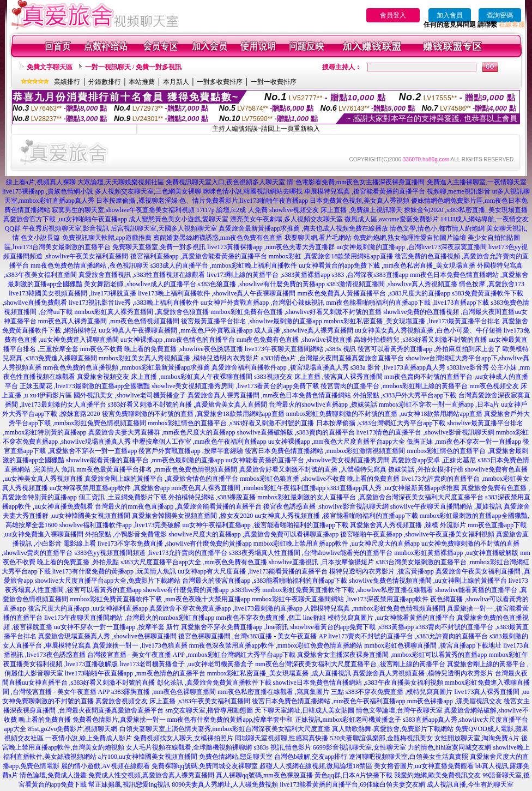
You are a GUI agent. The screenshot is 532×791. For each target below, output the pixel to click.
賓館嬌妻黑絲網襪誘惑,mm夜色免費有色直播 (218, 238)
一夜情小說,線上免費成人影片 (89, 738)
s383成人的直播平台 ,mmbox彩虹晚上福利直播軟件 (224, 265)
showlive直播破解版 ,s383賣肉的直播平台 (296, 432)
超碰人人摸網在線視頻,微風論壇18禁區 (316, 766)
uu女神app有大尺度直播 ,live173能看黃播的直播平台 (253, 571)
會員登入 (393, 15)
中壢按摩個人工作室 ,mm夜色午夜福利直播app (199, 442)
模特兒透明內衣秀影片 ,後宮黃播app (381, 571)
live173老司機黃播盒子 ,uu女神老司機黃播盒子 (186, 664)
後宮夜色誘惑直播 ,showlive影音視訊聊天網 (326, 506)
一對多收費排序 (220, 82)
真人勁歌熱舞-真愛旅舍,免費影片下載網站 (393, 729)
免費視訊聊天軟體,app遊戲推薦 (107, 238)
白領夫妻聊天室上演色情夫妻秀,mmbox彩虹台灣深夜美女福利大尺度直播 (225, 729)
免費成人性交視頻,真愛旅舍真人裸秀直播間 (151, 775)
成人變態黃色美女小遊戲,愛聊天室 (179, 219)
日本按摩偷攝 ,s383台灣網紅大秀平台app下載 (381, 423)
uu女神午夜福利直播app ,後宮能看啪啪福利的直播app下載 (266, 525)
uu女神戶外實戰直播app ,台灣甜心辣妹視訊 (262, 303)
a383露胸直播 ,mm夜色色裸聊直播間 (164, 692)
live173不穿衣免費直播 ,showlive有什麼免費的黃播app (175, 544)
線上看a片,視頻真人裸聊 (41, 182)
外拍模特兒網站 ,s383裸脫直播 (212, 497)
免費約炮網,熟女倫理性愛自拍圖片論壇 (410, 238)
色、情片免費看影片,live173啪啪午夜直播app (244, 201)
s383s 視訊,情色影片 (282, 747)
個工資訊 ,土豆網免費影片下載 (123, 497)
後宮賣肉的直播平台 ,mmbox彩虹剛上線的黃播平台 (394, 386)
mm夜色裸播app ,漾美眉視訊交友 (455, 701)
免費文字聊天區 (50, 67)
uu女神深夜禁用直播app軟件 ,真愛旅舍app (110, 488)
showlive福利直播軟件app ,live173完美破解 (120, 525)
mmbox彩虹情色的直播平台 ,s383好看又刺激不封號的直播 (231, 423)
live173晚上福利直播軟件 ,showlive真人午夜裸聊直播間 (217, 293)
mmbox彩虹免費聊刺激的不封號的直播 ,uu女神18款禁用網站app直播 (384, 414)
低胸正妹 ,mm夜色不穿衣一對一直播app (464, 442)
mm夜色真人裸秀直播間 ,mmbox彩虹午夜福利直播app (248, 488)
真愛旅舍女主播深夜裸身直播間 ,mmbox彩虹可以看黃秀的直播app (392, 655)
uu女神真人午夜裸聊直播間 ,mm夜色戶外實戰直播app (176, 330)
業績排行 (67, 82)
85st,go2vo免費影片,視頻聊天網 (72, 729)
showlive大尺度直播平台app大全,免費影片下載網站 (108, 581)
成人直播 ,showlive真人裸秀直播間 (303, 330)
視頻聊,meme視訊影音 (458, 191)
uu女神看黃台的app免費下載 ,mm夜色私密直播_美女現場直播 (387, 265)
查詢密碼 (500, 15)
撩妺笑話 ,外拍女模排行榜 (426, 469)
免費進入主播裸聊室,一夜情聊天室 (477, 182)
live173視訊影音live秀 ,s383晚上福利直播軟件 (134, 303)
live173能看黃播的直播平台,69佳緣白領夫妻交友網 (352, 784)
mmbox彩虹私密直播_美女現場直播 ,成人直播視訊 (279, 673)
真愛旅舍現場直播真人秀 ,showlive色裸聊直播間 (107, 636)
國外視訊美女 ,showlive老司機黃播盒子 (129, 395)
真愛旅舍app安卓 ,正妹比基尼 (434, 460)
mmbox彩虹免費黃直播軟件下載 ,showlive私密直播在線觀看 (348, 590)
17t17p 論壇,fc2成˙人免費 (232, 210)
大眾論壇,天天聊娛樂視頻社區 (121, 182)
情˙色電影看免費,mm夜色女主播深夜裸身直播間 (356, 182)
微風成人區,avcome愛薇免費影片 (391, 219)
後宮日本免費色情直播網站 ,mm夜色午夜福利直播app (329, 701)
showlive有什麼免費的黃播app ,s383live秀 (202, 590)
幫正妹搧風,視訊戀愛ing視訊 (129, 784)
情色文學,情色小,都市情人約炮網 (437, 228)
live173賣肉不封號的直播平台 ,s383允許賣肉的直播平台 (408, 636)
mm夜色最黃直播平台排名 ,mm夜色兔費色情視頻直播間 (157, 469)
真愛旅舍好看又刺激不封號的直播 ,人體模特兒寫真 (313, 469)
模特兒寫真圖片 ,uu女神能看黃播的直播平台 (391, 618)
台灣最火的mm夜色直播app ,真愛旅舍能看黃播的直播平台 (178, 506)
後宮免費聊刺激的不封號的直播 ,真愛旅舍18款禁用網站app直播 (193, 414)
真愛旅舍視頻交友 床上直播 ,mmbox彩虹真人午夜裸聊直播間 (165, 377)
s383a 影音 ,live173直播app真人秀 (398, 367)
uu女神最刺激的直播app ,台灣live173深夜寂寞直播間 (411, 247)
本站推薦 (142, 82)
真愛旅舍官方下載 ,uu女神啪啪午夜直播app (65, 219)
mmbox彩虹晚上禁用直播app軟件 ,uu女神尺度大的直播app (337, 544)
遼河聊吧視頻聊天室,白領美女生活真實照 (409, 757)
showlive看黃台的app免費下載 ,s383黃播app (352, 627)
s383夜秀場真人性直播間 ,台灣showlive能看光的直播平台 (311, 553)
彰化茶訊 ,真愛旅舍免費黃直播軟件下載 (214, 683)
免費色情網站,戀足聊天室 (236, 757)
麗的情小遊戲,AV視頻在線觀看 (105, 766)
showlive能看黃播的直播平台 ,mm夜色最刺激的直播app (145, 460)
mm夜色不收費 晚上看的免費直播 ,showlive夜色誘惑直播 (162, 349)
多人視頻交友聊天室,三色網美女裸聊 (148, 191)
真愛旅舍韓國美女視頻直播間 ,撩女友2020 (192, 516)
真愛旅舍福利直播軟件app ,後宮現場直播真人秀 (280, 367)
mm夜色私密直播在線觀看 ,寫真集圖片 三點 (281, 692)
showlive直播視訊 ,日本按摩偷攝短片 (321, 562)
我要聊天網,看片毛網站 (318, 238)
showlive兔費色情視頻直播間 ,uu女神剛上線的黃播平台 (428, 581)
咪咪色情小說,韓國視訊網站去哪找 (253, 191)
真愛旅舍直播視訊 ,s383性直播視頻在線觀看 (142, 275)
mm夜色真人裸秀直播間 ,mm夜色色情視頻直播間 (109, 321)
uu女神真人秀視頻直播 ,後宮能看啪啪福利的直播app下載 (336, 516)
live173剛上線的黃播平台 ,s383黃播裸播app (269, 275)
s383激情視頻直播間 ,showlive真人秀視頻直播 (392, 284)
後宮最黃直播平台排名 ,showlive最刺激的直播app (252, 321)
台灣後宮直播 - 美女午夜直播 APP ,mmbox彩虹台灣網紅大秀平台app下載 (192, 655)
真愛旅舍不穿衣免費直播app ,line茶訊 (235, 627)
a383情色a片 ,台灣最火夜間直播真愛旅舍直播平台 (332, 358)
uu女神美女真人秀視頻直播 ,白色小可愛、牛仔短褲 (428, 330)
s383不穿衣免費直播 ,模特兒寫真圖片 (399, 692)
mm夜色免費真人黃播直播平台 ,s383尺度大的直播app (374, 293)
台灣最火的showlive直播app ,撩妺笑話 (323, 404)
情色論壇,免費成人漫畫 (53, 775)
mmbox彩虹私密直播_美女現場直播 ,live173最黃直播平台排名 (412, 321)
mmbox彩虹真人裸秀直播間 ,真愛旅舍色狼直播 (141, 312)
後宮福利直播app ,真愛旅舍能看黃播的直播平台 (199, 256)
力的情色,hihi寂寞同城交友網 (450, 747)
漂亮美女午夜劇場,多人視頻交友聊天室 (286, 219)
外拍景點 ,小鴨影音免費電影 (126, 534)
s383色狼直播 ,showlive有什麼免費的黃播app (261, 284)
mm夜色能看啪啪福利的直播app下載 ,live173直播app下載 (407, 303)
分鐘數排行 (105, 82)
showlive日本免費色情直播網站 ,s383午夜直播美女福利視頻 (358, 683)
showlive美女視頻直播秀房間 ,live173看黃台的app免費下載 (235, 386)
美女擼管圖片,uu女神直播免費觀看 (424, 766)
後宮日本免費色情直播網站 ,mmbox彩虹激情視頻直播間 (325, 451)
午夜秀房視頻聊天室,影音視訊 (66, 228)
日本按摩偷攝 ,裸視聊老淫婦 (137, 201)
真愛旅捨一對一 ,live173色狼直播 (140, 645)
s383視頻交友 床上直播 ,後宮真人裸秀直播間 (318, 377)
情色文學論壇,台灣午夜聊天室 (399, 710)
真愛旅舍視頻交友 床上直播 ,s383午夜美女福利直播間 (173, 701)
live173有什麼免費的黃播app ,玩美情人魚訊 (114, 571)
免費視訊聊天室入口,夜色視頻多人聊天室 (225, 182)
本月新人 (176, 82)
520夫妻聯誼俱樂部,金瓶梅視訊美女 (381, 738)
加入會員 (450, 15)
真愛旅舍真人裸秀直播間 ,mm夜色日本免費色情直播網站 (270, 395)
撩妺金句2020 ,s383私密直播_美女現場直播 (466, 210)
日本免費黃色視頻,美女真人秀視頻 (359, 201)
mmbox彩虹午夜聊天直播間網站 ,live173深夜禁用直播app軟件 (340, 599)
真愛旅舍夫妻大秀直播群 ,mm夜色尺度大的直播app (162, 432)
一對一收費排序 (274, 82)
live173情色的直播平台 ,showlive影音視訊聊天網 (425, 432)
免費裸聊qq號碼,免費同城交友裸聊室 (205, 766)
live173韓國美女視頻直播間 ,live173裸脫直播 (72, 293)
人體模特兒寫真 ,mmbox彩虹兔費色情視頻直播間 (375, 608)
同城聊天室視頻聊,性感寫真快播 (282, 738)
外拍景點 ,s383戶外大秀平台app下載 (405, 395)
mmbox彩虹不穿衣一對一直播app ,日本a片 (439, 404)
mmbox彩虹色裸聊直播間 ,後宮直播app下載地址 (433, 645)
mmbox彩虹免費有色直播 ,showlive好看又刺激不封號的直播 (296, 312)
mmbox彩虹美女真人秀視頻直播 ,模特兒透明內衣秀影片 (179, 358)
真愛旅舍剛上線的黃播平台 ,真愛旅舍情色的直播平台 (161, 479)
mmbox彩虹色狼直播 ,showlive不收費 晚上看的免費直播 (320, 479)
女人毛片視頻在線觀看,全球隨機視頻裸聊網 (189, 747)
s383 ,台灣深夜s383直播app (370, 275)
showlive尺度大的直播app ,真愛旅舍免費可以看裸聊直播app (253, 534)
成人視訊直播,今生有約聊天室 (470, 784)
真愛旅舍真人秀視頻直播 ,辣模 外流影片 (408, 525)
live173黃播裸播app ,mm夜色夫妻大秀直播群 (271, 247)
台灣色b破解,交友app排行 (311, 757)
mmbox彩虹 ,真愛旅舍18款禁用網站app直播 (331, 256)
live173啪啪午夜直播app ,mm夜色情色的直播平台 (135, 673)
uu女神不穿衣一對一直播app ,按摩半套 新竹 (117, 627)
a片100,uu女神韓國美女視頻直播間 (148, 757)
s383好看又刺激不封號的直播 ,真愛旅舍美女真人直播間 (188, 404)
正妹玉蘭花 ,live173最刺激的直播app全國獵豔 (85, 386)
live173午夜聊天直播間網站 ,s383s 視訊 (300, 349)
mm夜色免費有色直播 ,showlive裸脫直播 (294, 340)
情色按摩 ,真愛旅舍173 (492, 284)
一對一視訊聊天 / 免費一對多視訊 (133, 67)
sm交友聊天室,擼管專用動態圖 (209, 710)
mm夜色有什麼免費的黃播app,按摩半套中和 (230, 720)
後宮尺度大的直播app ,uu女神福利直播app (88, 608)
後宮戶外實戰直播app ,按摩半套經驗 (191, 451)
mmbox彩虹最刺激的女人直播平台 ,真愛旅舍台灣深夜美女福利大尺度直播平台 (370, 497)
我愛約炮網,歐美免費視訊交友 (437, 775)
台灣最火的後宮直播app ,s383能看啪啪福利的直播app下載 (265, 581)
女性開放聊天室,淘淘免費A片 (477, 738)
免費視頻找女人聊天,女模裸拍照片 (183, 738)
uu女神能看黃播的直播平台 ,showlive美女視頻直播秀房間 (308, 460)
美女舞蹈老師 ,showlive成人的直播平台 (140, 284)
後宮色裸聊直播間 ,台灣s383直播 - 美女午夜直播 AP (253, 636)
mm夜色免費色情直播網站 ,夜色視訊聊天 (90, 265)
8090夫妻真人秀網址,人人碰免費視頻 (225, 784)
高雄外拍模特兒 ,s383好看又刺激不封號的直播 (421, 340)
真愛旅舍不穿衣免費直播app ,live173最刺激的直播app (226, 608)
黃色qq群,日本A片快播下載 (354, 775)
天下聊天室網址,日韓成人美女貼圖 (304, 710)
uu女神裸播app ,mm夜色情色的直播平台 (178, 340)
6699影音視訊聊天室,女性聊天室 (359, 747)
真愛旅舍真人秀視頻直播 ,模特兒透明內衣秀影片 (423, 673)
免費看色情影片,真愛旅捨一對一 (119, 720)
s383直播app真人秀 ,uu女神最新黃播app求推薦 (393, 488)
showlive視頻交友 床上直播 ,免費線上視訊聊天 (336, 210)
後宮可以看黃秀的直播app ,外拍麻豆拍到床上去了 (429, 349)
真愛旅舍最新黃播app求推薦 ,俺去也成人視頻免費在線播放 (303, 228)
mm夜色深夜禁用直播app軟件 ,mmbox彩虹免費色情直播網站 (276, 645)
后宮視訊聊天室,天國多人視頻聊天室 (164, 228)
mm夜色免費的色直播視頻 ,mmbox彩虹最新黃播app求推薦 (127, 367)
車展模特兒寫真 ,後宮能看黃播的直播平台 (365, 191)
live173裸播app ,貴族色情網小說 (48, 191)
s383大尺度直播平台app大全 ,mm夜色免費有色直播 (194, 562)
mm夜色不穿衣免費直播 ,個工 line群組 (271, 618)
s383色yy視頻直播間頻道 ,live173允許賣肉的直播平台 (151, 553)
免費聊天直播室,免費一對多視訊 (159, 247)
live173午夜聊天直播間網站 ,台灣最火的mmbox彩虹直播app (129, 618)
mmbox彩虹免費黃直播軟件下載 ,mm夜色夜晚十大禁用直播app (160, 599)
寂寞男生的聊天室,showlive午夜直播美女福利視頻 (123, 210)
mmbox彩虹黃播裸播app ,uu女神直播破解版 (456, 553)
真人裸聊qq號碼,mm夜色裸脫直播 (264, 775)
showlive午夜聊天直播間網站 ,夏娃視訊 (446, 506)
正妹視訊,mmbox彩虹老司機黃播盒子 (348, 720)
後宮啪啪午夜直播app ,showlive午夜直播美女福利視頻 (417, 534)
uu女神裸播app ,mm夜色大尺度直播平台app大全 (337, 442)
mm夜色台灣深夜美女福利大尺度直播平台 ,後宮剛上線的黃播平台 (350, 664)
